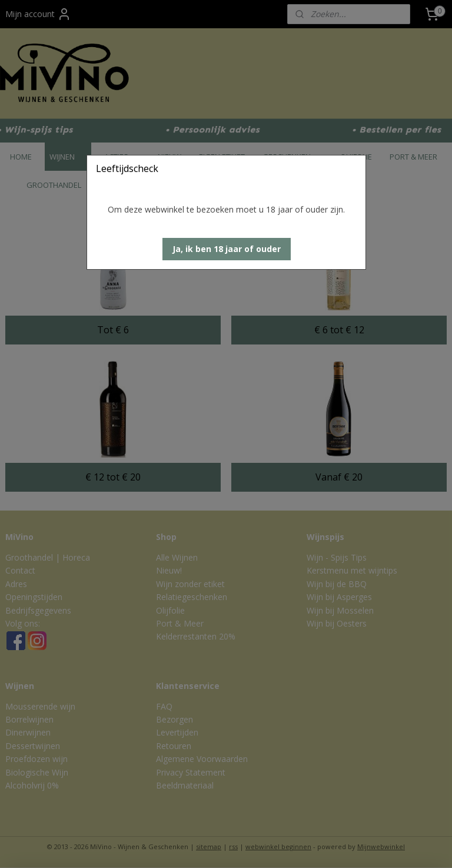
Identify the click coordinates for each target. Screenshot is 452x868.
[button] (227, 249)
